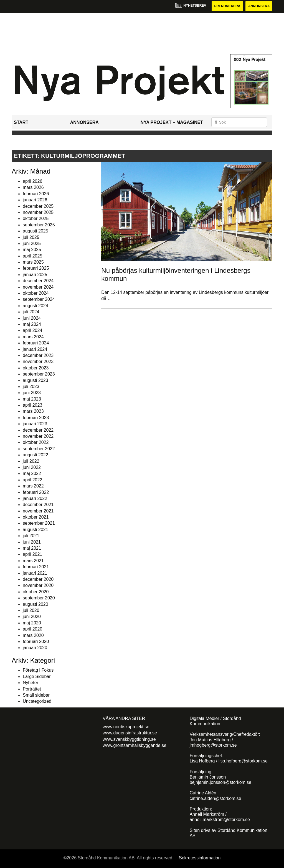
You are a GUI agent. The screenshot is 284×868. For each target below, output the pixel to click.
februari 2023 (36, 418)
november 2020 (38, 585)
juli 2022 (31, 461)
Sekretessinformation (200, 858)
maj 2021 (32, 548)
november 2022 (38, 436)
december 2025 (38, 206)
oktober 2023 (36, 368)
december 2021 (38, 505)
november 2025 (38, 212)
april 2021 (32, 554)
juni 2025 (32, 243)
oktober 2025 (36, 218)
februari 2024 (36, 343)
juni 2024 (32, 318)
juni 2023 (32, 393)
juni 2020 (32, 616)
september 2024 (39, 299)
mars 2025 (33, 262)
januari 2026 (35, 200)
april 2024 (32, 330)
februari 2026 (36, 194)
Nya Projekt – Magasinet (172, 122)
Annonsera (259, 6)
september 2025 (39, 225)
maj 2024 (32, 324)
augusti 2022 (35, 455)
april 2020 (32, 629)
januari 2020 (35, 648)
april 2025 (32, 256)
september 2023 (39, 374)
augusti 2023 (35, 380)
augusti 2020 (35, 604)
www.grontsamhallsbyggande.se (134, 745)
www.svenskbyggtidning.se (129, 739)
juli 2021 (31, 536)
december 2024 (38, 281)
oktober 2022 (36, 442)
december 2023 (38, 355)
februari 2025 (36, 268)
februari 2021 (36, 567)
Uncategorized (37, 701)
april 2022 (32, 480)
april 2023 (32, 405)
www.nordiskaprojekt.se (126, 727)
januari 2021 (35, 573)
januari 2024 (35, 349)
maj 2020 (32, 623)
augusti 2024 (35, 306)
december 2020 (38, 579)
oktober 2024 (36, 293)
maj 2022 (32, 473)
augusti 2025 (35, 231)
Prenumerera (227, 6)
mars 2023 (33, 411)
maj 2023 (32, 399)
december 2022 (38, 430)
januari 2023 (35, 424)
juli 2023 (31, 387)
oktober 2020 (36, 592)
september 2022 (39, 449)
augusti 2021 (35, 530)
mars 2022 (33, 486)
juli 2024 (31, 312)
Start (21, 122)
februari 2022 (36, 492)
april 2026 (32, 181)
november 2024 (38, 287)
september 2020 (39, 598)
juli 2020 (31, 610)
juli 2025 (31, 237)
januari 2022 (35, 498)
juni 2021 (32, 542)
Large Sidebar (37, 676)
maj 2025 (32, 250)
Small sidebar (36, 695)
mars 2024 (33, 337)
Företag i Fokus (38, 670)
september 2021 (39, 523)
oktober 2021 (36, 517)
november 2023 (38, 362)
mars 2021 (33, 561)
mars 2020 (33, 635)
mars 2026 (33, 187)
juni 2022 (32, 467)
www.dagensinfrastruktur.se (130, 733)
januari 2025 (35, 275)
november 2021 (38, 511)
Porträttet (32, 689)
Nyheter (31, 683)
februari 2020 (36, 641)
